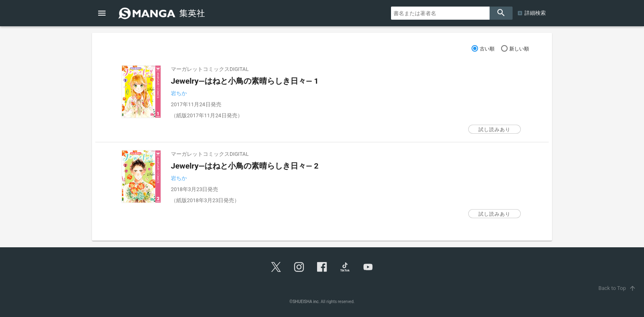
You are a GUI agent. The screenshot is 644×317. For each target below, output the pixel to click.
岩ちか (179, 93)
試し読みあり (494, 130)
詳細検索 (535, 13)
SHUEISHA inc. (306, 302)
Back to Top (618, 288)
